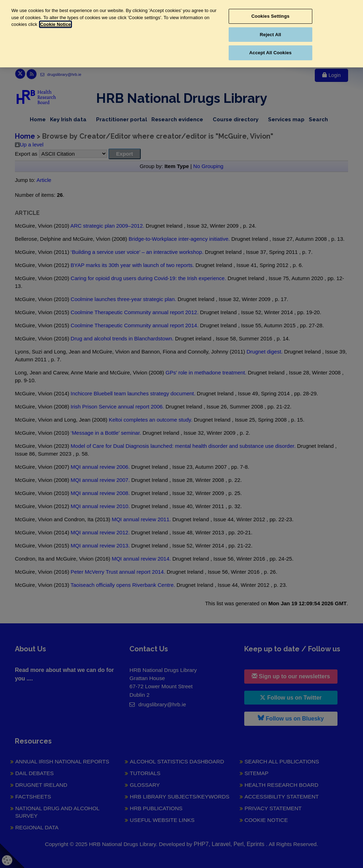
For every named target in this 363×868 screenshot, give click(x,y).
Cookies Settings (270, 16)
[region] (181, 34)
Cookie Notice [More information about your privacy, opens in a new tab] (55, 24)
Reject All (270, 35)
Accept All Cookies (270, 53)
